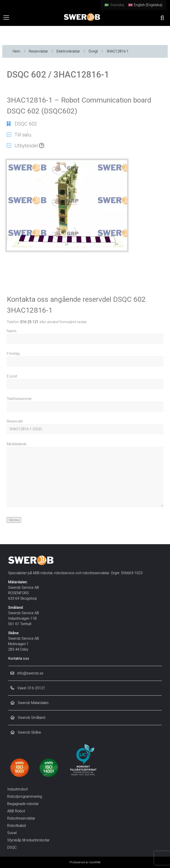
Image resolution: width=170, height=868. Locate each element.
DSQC (12, 847)
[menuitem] (114, 5)
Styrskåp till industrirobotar (28, 840)
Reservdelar (38, 51)
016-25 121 (29, 322)
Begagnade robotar (23, 804)
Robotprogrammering (25, 796)
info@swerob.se (27, 673)
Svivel (12, 833)
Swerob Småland (28, 718)
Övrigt (93, 51)
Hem (16, 51)
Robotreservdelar (21, 818)
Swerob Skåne (26, 732)
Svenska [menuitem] (117, 5)
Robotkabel (17, 826)
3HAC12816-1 (118, 51)
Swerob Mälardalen (30, 703)
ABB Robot (16, 811)
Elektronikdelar (68, 51)
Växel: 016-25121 (28, 688)
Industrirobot (17, 789)
